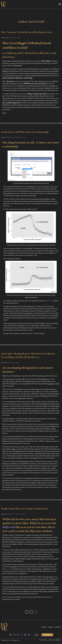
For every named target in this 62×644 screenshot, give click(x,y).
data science (50, 301)
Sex (20, 38)
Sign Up (47, 635)
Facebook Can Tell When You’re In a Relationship (25, 132)
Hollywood (8, 527)
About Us (44, 627)
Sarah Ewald (14, 38)
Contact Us (58, 627)
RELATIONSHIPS (21, 137)
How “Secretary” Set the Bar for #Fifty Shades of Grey (27, 32)
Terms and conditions (55, 640)
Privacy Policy (43, 640)
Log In (37, 635)
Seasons (51, 627)
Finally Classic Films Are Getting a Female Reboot (25, 508)
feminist (9, 569)
